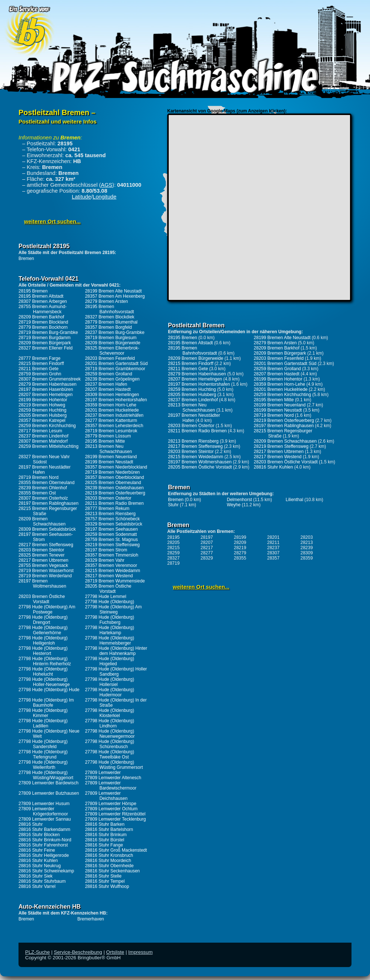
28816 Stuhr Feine (37, 850)
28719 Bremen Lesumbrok (111, 431)
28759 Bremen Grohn (40, 374)
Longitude (104, 197)
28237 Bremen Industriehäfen (114, 415)
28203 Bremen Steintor (41, 550)
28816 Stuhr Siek (36, 876)
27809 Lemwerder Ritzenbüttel (115, 814)
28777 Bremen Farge (39, 358)
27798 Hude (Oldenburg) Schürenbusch (110, 744)
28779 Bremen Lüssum (108, 436)
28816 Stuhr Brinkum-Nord (45, 840)
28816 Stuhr (31, 824)
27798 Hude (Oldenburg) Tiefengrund (43, 754)
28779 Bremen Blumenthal (111, 322)
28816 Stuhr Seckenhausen (112, 871)
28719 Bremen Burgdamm (45, 338)
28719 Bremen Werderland (45, 576)
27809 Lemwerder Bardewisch (48, 783)
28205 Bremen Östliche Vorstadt (108, 589)
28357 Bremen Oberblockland (115, 477)
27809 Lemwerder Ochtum (111, 809)
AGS (107, 185)
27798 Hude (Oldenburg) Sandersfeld (43, 744)
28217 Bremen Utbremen (43, 560)
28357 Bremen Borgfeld (109, 327)
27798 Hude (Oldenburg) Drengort (43, 620)
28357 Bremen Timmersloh (112, 555)
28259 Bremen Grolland (109, 374)
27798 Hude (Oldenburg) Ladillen (43, 723)
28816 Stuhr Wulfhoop (107, 886)
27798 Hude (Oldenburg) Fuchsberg (110, 620)
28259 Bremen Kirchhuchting (47, 426)
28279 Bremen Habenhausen (48, 384)
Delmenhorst (239, 500)
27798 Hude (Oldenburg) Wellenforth (43, 765)
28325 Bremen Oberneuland (113, 483)
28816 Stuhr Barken (105, 824)
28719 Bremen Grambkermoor (115, 369)
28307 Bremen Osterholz (43, 498)
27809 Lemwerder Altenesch (113, 778)
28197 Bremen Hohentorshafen (116, 400)
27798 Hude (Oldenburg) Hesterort (43, 651)
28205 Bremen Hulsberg (43, 415)
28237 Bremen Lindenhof (43, 436)
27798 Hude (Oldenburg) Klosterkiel (110, 713)
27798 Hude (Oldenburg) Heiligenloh (43, 641)
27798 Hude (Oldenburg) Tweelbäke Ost (110, 754)
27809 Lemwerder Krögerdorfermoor (43, 811)
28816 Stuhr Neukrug (40, 866)
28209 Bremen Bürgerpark (45, 343)
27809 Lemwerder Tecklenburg (116, 819)
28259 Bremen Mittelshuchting (48, 446)
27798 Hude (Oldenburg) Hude (49, 690)
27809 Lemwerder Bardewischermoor (111, 785)
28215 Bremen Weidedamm (113, 571)
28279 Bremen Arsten (107, 301)
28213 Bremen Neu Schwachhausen (109, 449)
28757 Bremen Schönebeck (112, 519)
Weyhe (234, 505)
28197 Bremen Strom (106, 550)
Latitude (81, 197)
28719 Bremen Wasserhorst (46, 571)
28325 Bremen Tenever (42, 555)
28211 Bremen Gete (38, 369)
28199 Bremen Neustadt (109, 462)
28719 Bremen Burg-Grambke (48, 332)
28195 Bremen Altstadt (41, 296)
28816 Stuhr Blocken (39, 835)
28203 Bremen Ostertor (108, 498)
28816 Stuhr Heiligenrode (44, 855)
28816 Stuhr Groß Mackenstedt (116, 850)
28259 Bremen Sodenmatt (111, 534)
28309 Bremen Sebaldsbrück (47, 529)
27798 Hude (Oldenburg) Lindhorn (110, 723)
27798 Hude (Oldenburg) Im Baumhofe (46, 703)
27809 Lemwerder (103, 773)
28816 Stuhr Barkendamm (44, 829)
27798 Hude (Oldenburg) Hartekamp (110, 630)
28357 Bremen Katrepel (42, 420)
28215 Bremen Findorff (41, 364)
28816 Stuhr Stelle (103, 876)
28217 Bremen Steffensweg (46, 545)
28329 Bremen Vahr (105, 560)
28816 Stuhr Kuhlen (38, 861)
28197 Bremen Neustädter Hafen (45, 470)
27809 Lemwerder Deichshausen (106, 796)
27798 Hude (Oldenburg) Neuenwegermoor (110, 734)
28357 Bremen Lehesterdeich (114, 426)
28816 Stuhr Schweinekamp (46, 871)
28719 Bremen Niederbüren (112, 472)
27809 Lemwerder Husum (44, 804)
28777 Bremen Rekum (107, 508)
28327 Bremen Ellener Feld (46, 348)
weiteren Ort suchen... (52, 222)
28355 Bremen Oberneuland (46, 483)
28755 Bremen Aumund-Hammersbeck (43, 309)
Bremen (26, 258)
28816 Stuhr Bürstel (105, 840)
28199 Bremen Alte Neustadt (113, 291)
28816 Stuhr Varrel (37, 886)
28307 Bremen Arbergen (43, 301)
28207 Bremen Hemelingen (46, 395)
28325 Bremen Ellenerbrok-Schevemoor (112, 351)
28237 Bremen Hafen (106, 384)
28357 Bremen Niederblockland (116, 467)
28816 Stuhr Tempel (105, 881)
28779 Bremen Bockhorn (43, 327)
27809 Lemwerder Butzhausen (49, 793)
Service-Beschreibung (78, 952)
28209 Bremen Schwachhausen (42, 521)
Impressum (141, 952)
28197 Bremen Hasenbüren (46, 389)
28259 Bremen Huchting (42, 410)
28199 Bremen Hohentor (43, 400)
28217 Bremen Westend (109, 576)
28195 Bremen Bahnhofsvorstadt (110, 309)
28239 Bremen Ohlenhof (43, 488)
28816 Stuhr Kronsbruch (109, 855)
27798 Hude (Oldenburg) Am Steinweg (113, 609)
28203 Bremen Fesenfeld (110, 358)
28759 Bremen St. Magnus (112, 540)
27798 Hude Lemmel (106, 597)
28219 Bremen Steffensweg (112, 545)
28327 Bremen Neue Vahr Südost (44, 459)
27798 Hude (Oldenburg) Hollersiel (110, 682)
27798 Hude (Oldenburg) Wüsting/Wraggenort (46, 775)
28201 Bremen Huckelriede (112, 410)
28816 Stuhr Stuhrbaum (42, 881)
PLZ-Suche (38, 952)
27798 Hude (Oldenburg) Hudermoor (110, 692)
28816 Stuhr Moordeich (108, 861)
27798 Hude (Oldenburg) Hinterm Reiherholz (45, 661)
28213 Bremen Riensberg (110, 514)
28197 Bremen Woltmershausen (42, 584)
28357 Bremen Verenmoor (111, 565)
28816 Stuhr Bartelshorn (109, 829)
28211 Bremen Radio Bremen (115, 503)
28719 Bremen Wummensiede (115, 581)
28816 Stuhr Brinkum (106, 835)
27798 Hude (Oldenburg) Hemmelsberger (110, 641)
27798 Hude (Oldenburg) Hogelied (110, 661)
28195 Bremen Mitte (105, 441)
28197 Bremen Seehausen (112, 529)
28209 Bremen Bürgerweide (113, 343)
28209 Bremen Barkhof (41, 317)
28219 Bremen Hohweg (42, 405)
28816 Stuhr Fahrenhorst (43, 845)
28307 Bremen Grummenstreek (50, 379)
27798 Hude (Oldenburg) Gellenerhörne (43, 630)
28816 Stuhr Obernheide (109, 866)
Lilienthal (294, 500)
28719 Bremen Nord (38, 477)
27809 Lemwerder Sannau (45, 819)
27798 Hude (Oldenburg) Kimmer (43, 713)
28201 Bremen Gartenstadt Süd (116, 364)
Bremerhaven (91, 919)
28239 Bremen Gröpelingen (112, 379)
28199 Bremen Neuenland (111, 457)
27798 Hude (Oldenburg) (110, 602)
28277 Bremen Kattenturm (111, 420)
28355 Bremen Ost (37, 493)
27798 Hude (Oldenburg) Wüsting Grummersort (114, 765)
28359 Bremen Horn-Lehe (111, 405)
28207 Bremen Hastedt (108, 389)
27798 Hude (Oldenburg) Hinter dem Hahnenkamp (116, 651)
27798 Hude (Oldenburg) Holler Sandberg (116, 672)
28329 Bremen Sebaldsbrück (114, 524)
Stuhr (173, 505)
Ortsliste (115, 952)
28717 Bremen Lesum (40, 431)
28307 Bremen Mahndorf (43, 441)
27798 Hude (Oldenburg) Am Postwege (47, 609)
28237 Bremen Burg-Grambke (115, 332)
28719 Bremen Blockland (43, 322)
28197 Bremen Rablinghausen (48, 503)
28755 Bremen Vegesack (43, 565)
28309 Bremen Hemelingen (112, 395)
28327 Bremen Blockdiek (110, 317)
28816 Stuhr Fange (104, 845)
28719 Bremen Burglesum (111, 338)
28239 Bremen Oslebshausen (115, 488)
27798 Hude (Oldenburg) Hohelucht (43, 672)
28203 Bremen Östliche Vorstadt (42, 599)
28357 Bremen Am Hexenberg (115, 296)
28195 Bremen (33, 291)
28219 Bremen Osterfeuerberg (115, 493)
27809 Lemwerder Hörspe (111, 804)
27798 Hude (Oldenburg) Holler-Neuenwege (44, 682)
